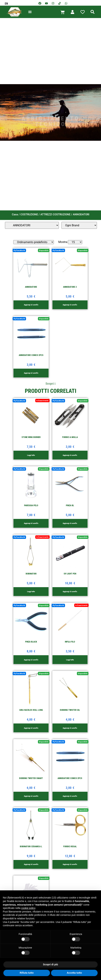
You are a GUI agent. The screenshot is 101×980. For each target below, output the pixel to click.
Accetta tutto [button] (74, 973)
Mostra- (63, 242)
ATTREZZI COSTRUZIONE (55, 214)
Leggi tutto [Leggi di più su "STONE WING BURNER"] (31, 455)
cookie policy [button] (28, 908)
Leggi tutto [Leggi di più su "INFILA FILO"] (70, 660)
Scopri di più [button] (51, 964)
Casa (15, 214)
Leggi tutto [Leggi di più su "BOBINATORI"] (31, 591)
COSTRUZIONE (29, 214)
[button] (30, 12)
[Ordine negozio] (34, 242)
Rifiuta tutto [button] (27, 973)
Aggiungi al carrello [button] (31, 305)
